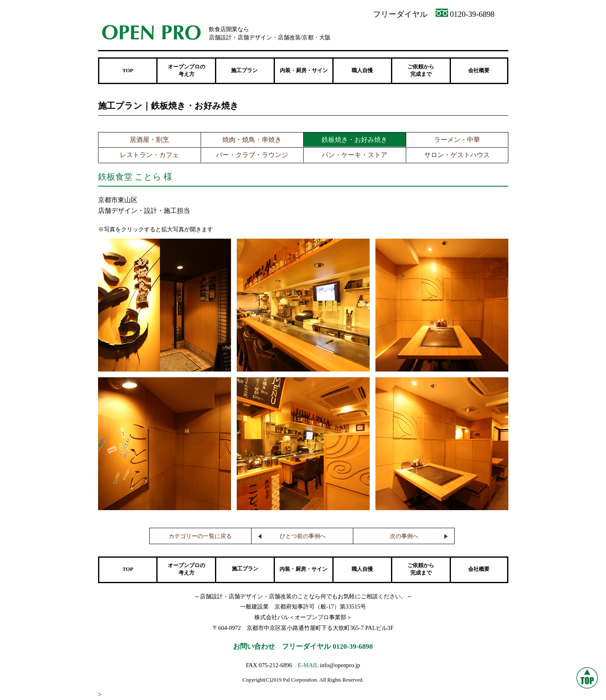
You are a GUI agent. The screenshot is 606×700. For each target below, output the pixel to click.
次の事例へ (404, 536)
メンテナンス (477, 33)
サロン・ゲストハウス (457, 155)
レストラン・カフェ (149, 155)
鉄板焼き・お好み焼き (354, 140)
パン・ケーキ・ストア (354, 155)
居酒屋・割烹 (149, 140)
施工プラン (245, 569)
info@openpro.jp (340, 665)
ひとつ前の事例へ (303, 536)
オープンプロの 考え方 (186, 71)
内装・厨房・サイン (304, 71)
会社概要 (479, 71)
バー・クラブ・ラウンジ (252, 155)
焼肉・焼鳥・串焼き (252, 140)
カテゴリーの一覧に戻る (200, 536)
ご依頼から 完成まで (421, 71)
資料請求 (407, 33)
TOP (128, 71)
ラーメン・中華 (457, 140)
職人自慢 (362, 71)
